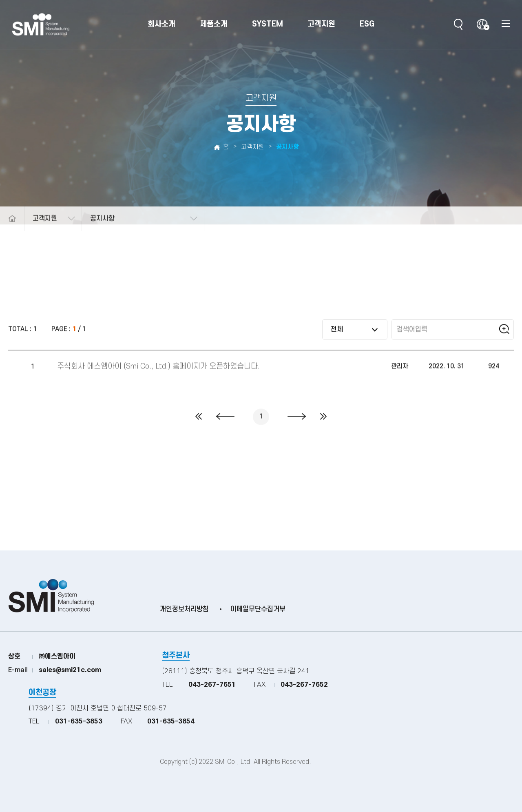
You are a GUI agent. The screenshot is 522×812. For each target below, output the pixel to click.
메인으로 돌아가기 (12, 231)
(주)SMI (41, 25)
